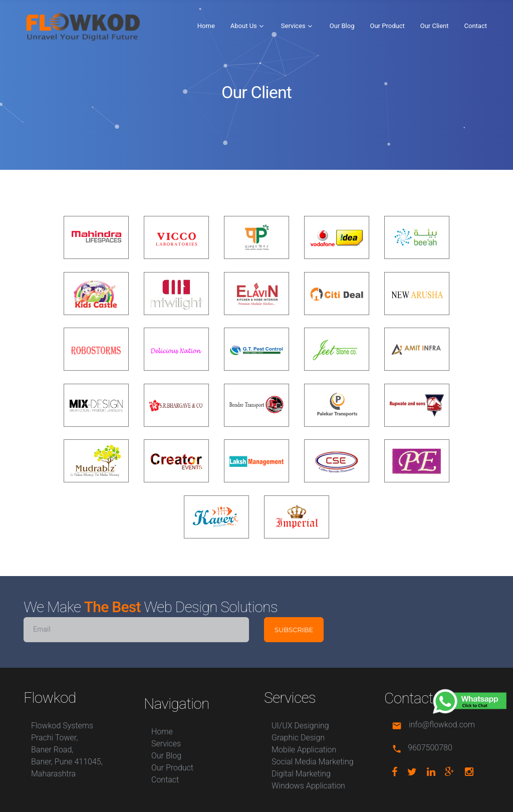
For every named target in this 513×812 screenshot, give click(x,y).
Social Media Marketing (313, 762)
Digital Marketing (301, 774)
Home (206, 26)
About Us (244, 26)
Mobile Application (304, 750)
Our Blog (342, 26)
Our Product (388, 26)
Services (293, 26)
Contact (476, 26)
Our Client (435, 26)
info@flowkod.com (442, 725)
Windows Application (308, 786)
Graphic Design (298, 738)
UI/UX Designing (300, 726)
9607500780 (430, 748)
